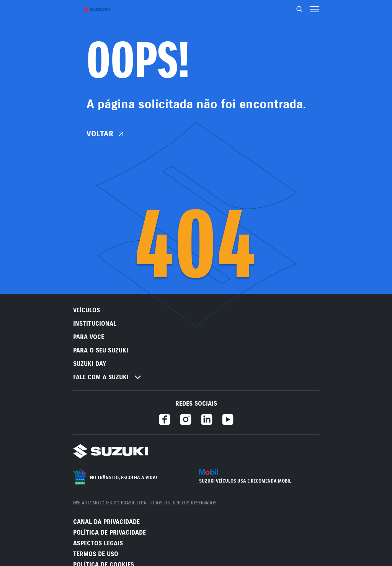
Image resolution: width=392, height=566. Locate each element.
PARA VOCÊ (89, 337)
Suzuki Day (90, 364)
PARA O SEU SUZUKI (101, 350)
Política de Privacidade (109, 533)
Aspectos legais (98, 543)
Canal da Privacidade (106, 522)
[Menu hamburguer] (314, 9)
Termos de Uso (96, 554)
